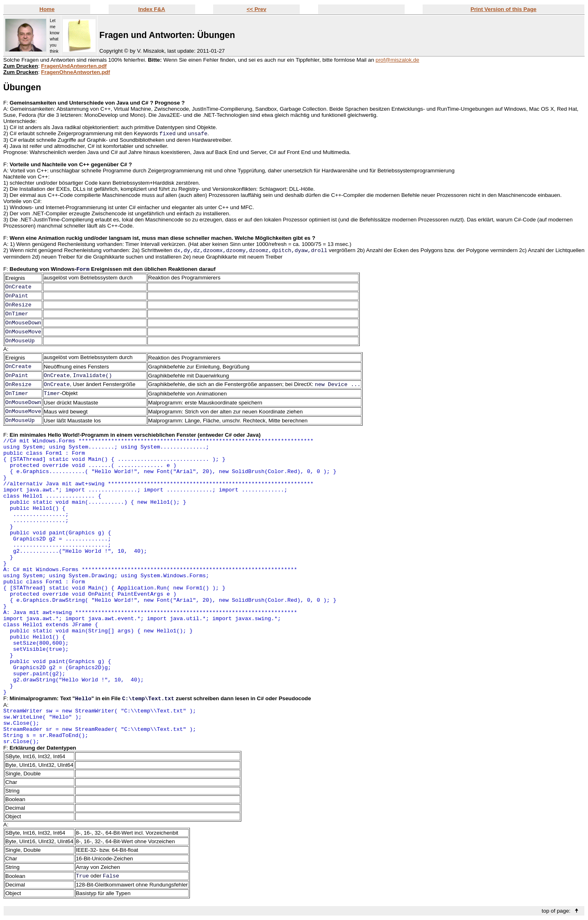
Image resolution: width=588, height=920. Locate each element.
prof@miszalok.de (398, 60)
